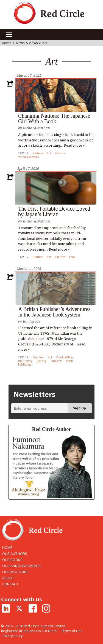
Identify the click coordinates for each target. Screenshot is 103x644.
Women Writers (28, 157)
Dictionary (25, 361)
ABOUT (8, 578)
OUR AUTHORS (15, 554)
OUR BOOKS (12, 560)
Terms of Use (72, 631)
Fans (72, 257)
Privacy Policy (12, 636)
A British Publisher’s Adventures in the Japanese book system (54, 312)
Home (7, 43)
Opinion (38, 357)
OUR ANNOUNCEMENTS (22, 566)
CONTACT (10, 584)
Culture (60, 153)
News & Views (27, 43)
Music (70, 361)
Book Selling (65, 357)
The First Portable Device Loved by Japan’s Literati (54, 211)
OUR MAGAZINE (15, 572)
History (41, 361)
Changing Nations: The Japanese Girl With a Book (54, 119)
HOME (7, 548)
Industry (56, 361)
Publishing (25, 364)
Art (49, 153)
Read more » (74, 145)
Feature (38, 153)
